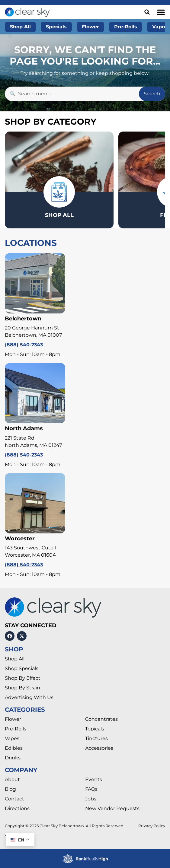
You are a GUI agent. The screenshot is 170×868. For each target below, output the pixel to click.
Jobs (91, 799)
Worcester (20, 539)
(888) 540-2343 (24, 345)
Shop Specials (22, 668)
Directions (17, 808)
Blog (10, 789)
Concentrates (101, 719)
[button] (161, 12)
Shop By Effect (23, 678)
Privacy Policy (152, 826)
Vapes (12, 738)
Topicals (95, 729)
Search (152, 94)
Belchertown (23, 319)
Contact (14, 799)
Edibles (14, 748)
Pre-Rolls (16, 729)
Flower (13, 719)
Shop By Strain (22, 688)
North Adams (24, 428)
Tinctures (96, 738)
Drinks (13, 758)
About (12, 779)
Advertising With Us (29, 697)
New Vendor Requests (112, 808)
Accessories (99, 748)
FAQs (91, 789)
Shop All (15, 659)
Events (94, 779)
